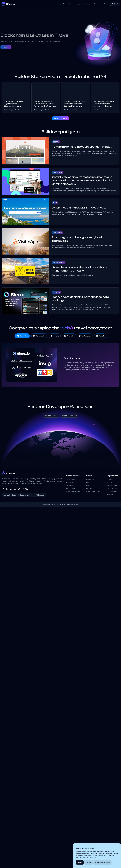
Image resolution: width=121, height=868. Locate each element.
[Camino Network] (8, 4)
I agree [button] (80, 862)
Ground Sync (59, 262)
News (88, 485)
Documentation (26, 495)
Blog (88, 482)
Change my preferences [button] (102, 862)
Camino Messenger (73, 491)
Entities (89, 488)
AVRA (55, 203)
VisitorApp (57, 233)
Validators (70, 485)
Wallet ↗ (115, 4)
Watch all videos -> (60, 118)
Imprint (109, 482)
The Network (71, 479)
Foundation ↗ (112, 479)
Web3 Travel (71, 488)
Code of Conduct (113, 491)
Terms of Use (112, 488)
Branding (110, 495)
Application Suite (9, 495)
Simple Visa (58, 172)
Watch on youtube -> (12, 110)
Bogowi (56, 142)
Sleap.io (56, 292)
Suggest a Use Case (69, 416)
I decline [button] (88, 862)
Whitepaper (40, 495)
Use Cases (70, 482)
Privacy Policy (112, 485)
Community (90, 479)
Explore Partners (51, 416)
